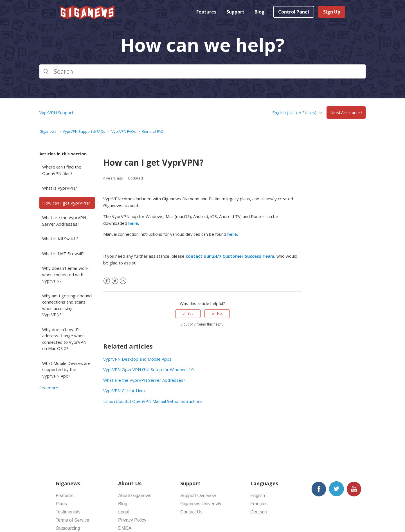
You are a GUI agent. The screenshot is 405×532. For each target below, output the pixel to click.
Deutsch (259, 512)
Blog (260, 12)
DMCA (125, 528)
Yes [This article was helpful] (190, 314)
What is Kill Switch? (60, 239)
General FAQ (153, 131)
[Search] (202, 71)
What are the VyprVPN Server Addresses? (64, 221)
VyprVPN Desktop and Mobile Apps (137, 359)
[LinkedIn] (123, 281)
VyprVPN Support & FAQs (84, 131)
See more (49, 388)
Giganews (48, 131)
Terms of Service (72, 520)
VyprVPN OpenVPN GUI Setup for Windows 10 (148, 369)
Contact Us (191, 512)
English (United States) (295, 113)
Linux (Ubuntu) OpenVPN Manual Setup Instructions (153, 401)
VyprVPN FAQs (124, 131)
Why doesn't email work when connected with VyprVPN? (65, 274)
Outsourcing (68, 528)
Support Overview (198, 496)
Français (259, 504)
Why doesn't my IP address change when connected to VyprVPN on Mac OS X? (64, 339)
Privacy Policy (132, 520)
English (258, 496)
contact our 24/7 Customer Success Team (230, 256)
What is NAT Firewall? (63, 253)
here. (134, 223)
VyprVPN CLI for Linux (124, 390)
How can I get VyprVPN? (66, 203)
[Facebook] (107, 281)
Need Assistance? (346, 113)
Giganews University (201, 504)
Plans (61, 504)
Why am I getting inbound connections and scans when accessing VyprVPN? (67, 305)
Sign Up (332, 12)
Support (235, 12)
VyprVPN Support (56, 113)
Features (206, 12)
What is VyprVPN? (60, 188)
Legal (124, 512)
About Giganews (135, 496)
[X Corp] (115, 281)
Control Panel (294, 12)
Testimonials (68, 512)
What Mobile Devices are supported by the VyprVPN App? (66, 370)
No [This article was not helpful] (220, 314)
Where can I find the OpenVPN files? (62, 170)
